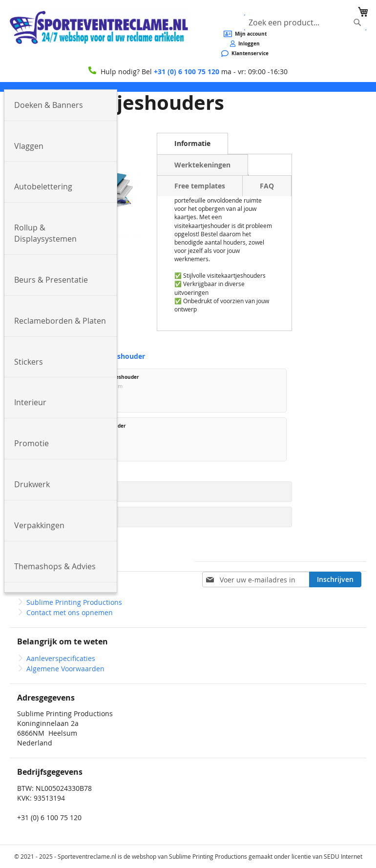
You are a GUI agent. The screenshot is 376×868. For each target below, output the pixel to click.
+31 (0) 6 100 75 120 (187, 72)
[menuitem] (61, 105)
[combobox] (305, 22)
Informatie (192, 143)
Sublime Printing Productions (74, 602)
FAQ (267, 186)
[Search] (357, 22)
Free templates (200, 186)
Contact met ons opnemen (70, 612)
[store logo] (99, 27)
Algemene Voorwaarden (65, 669)
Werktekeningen (202, 165)
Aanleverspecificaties (61, 658)
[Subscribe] (335, 579)
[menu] (188, 87)
